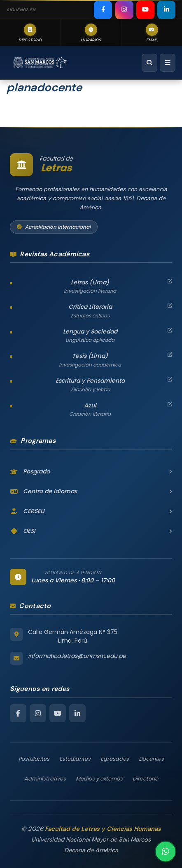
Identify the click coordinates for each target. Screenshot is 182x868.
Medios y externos (99, 779)
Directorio (145, 779)
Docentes (151, 759)
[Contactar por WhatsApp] (166, 851)
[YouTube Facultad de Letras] (58, 713)
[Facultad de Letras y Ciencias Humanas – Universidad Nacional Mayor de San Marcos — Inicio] (40, 63)
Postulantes (34, 759)
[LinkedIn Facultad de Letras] (77, 713)
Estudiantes (75, 759)
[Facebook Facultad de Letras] (18, 713)
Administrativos (45, 779)
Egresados (115, 759)
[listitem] (103, 10)
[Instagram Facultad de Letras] (38, 713)
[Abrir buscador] (149, 63)
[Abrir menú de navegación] (168, 63)
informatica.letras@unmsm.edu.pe (77, 656)
